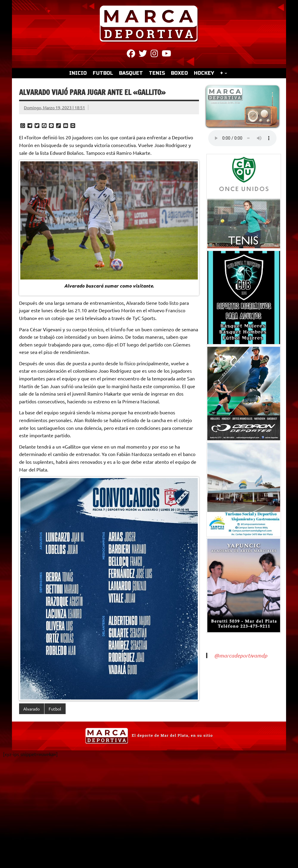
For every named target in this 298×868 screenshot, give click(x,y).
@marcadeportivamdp (241, 655)
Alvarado (31, 709)
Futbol (55, 709)
